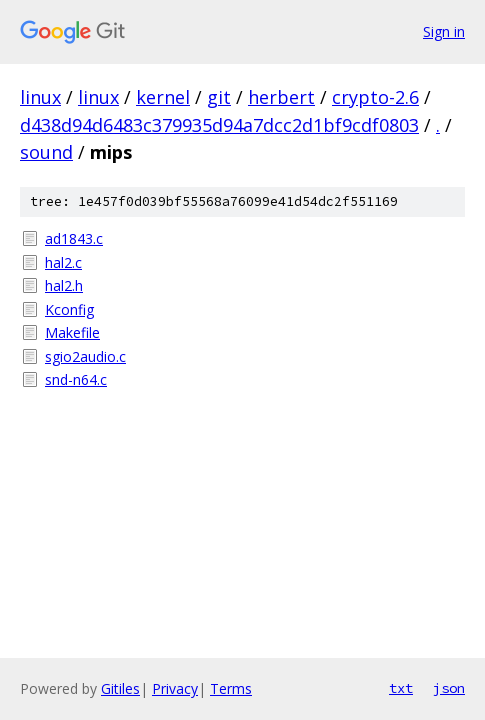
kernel (163, 97)
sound (46, 152)
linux (40, 97)
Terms (231, 688)
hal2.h (64, 285)
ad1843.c (74, 238)
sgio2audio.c (85, 356)
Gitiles (120, 688)
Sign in (444, 31)
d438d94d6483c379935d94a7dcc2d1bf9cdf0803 (219, 125)
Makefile (72, 332)
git (219, 97)
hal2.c (63, 262)
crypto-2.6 (375, 97)
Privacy (175, 688)
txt (401, 688)
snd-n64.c (76, 379)
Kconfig (69, 309)
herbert (281, 97)
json (449, 688)
